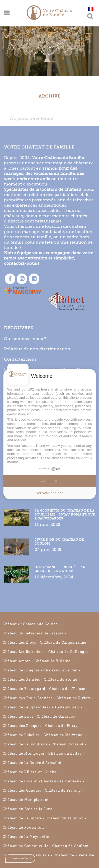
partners (43, 389)
